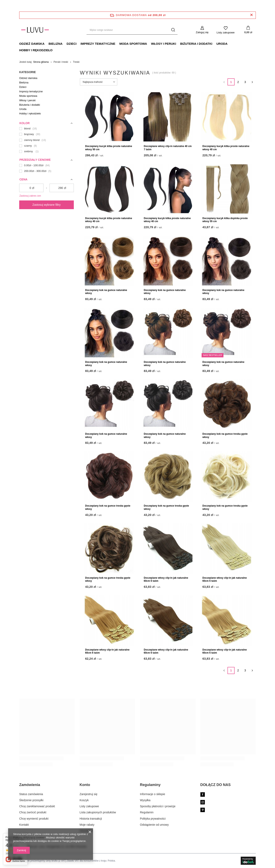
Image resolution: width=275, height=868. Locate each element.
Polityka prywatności (153, 819)
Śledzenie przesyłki (31, 800)
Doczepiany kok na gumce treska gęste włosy (225, 436)
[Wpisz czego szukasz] (132, 30)
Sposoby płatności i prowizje (158, 806)
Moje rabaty (87, 825)
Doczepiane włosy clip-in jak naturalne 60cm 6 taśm (166, 579)
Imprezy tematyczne (98, 44)
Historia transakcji (91, 819)
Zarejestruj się (89, 794)
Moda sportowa (133, 44)
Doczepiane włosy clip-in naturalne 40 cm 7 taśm (168, 148)
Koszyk (84, 800)
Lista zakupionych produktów (98, 812)
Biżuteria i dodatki (196, 44)
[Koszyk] (248, 30)
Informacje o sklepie (153, 794)
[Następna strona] (252, 82)
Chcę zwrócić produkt (33, 812)
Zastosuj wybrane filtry (46, 205)
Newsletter (86, 831)
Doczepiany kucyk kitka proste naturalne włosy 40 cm (226, 148)
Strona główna (41, 62)
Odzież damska (32, 44)
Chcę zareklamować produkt (37, 806)
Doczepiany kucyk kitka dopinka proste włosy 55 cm (225, 220)
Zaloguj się (202, 32)
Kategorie (27, 72)
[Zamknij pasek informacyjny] (251, 15)
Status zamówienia (31, 794)
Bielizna (56, 44)
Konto (85, 785)
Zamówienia (30, 785)
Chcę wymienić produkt (34, 819)
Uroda (222, 44)
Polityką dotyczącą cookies (29, 838)
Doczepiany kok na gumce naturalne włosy (106, 292)
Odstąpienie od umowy (154, 825)
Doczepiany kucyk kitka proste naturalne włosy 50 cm (109, 148)
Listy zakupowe (226, 32)
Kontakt (24, 825)
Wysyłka (145, 800)
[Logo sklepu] (35, 30)
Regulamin (147, 812)
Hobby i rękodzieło (36, 50)
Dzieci (71, 44)
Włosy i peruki (164, 44)
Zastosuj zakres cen (30, 196)
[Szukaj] (173, 30)
